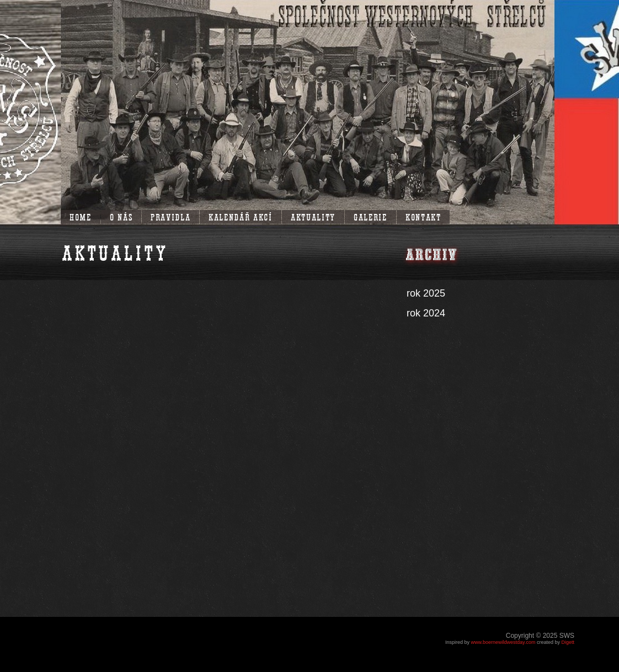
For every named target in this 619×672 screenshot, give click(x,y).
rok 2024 (426, 313)
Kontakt (423, 217)
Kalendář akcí (241, 217)
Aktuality (313, 217)
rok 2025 (426, 293)
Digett (568, 642)
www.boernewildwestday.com (503, 642)
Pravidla (170, 217)
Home (81, 217)
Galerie (370, 217)
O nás (121, 217)
